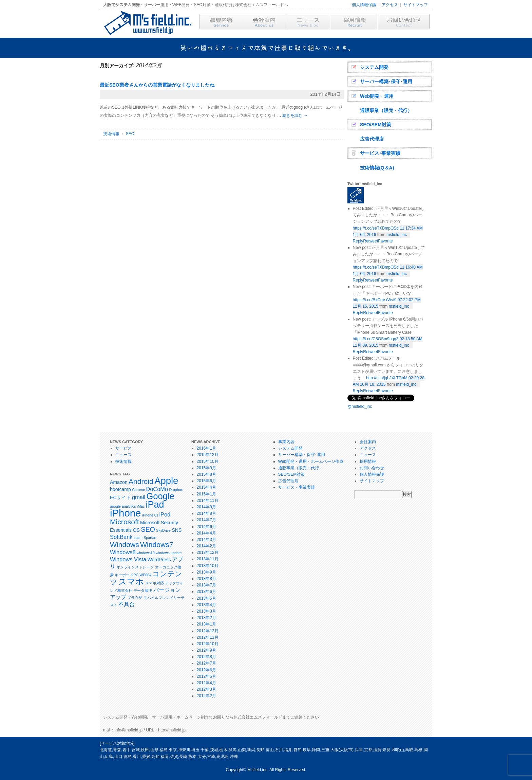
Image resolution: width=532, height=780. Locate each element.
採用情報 (368, 461)
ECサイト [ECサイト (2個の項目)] (120, 497)
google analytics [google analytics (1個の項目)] (123, 506)
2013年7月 (206, 585)
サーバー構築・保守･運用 (302, 455)
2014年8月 (206, 513)
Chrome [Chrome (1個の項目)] (138, 490)
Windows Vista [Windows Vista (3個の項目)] (128, 559)
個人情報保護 (364, 5)
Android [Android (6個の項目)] (141, 481)
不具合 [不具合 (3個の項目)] (127, 604)
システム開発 (374, 67)
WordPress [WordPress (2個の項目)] (159, 560)
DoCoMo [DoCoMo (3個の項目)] (157, 489)
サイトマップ (416, 5)
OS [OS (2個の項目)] (136, 530)
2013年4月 (206, 605)
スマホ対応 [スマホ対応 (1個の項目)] (155, 583)
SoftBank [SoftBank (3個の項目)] (121, 537)
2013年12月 (208, 552)
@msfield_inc (360, 406)
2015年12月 (208, 455)
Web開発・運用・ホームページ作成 (311, 461)
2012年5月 (206, 676)
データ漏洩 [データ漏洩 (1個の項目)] (143, 591)
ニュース (123, 455)
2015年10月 (208, 461)
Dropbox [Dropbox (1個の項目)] (176, 490)
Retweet (370, 391)
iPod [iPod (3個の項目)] (165, 514)
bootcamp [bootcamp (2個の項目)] (120, 489)
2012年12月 (208, 631)
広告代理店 (372, 139)
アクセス (390, 5)
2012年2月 (206, 696)
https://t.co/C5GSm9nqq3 (376, 339)
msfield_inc (397, 235)
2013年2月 (206, 618)
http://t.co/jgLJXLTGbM (387, 378)
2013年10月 (208, 566)
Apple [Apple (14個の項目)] (166, 481)
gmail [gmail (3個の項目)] (139, 497)
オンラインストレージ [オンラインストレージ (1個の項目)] (135, 567)
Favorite (385, 391)
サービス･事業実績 (380, 153)
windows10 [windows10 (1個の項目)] (146, 553)
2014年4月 (206, 533)
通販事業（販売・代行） (386, 110)
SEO (130, 134)
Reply (358, 391)
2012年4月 (206, 683)
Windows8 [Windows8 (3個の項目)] (123, 552)
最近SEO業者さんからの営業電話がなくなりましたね (157, 85)
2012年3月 (206, 689)
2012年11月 (208, 637)
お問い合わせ (372, 468)
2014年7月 (206, 520)
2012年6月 (206, 670)
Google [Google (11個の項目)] (160, 496)
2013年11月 (208, 559)
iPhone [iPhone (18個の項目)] (125, 513)
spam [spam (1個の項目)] (138, 538)
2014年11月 (208, 501)
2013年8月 (206, 579)
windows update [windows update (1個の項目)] (169, 553)
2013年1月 (206, 624)
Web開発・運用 (377, 96)
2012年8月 (206, 657)
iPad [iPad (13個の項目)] (155, 505)
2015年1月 (206, 494)
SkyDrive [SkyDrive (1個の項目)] (163, 530)
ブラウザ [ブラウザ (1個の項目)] (135, 598)
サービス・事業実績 (297, 487)
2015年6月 (206, 481)
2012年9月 (206, 650)
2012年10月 (208, 644)
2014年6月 (206, 527)
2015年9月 (206, 468)
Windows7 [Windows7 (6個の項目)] (157, 545)
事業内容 (286, 442)
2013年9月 (206, 572)
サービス (123, 448)
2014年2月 (206, 546)
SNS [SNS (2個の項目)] (177, 530)
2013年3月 (206, 611)
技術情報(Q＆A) (377, 168)
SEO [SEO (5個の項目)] (148, 529)
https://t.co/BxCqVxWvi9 (375, 300)
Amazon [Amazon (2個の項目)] (119, 482)
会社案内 (368, 442)
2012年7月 (206, 663)
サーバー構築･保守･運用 (386, 81)
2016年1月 (206, 448)
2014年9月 (206, 507)
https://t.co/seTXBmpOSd (376, 228)
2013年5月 (206, 598)
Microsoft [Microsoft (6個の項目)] (125, 522)
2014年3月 (206, 540)
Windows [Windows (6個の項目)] (125, 545)
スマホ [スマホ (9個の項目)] (131, 582)
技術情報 (111, 134)
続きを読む (295, 115)
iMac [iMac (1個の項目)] (141, 506)
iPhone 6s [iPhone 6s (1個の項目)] (150, 515)
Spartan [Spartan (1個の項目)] (150, 538)
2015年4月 (206, 487)
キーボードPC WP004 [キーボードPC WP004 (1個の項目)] (133, 575)
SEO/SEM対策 (376, 125)
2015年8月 (206, 474)
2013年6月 (206, 592)
